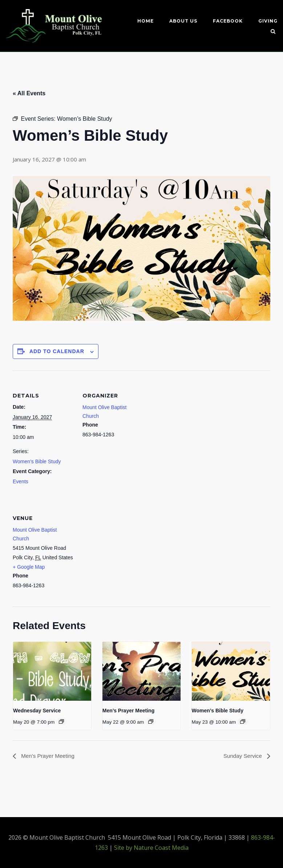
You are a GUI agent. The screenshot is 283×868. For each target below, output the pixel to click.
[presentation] (52, 671)
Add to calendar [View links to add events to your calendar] (57, 351)
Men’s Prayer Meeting (128, 711)
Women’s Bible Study (37, 461)
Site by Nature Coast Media (151, 848)
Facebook (228, 21)
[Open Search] (274, 32)
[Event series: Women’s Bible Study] (243, 721)
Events (21, 481)
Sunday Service (242, 756)
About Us (183, 21)
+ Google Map (29, 567)
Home (145, 21)
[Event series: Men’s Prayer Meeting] (151, 721)
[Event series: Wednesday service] (61, 721)
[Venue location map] (121, 543)
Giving (268, 21)
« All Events (29, 93)
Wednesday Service (37, 711)
